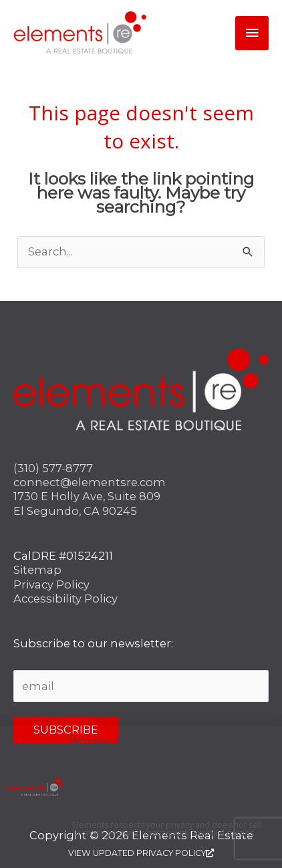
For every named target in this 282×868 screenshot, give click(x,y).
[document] (141, 434)
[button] (264, 741)
